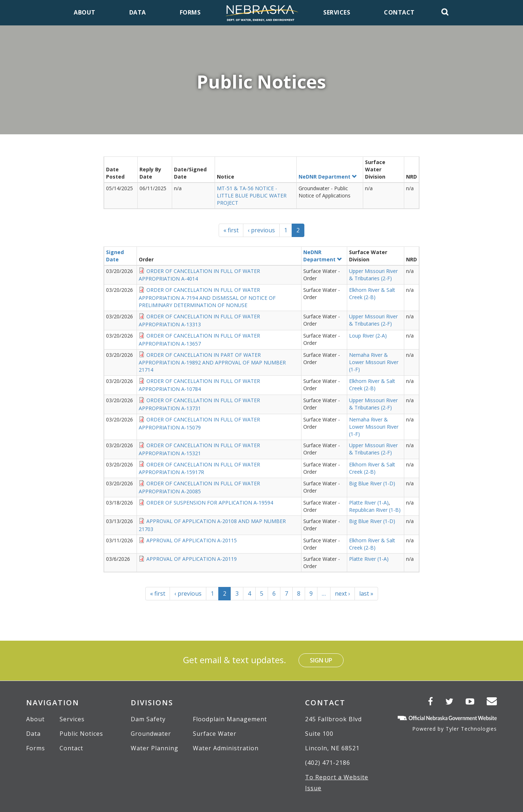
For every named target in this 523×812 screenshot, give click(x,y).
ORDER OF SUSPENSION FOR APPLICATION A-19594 (210, 503)
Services (72, 719)
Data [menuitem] (138, 12)
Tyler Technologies (471, 729)
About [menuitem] (85, 12)
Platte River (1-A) (369, 503)
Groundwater (151, 734)
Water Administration (226, 748)
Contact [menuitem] (399, 12)
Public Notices (81, 734)
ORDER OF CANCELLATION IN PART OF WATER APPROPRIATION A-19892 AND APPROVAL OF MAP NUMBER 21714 (212, 362)
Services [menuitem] (337, 12)
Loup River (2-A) (368, 336)
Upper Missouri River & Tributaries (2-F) (373, 275)
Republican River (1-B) (375, 510)
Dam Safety (148, 719)
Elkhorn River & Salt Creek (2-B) (372, 293)
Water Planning (155, 748)
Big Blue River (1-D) (372, 483)
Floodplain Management (230, 719)
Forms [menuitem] (190, 12)
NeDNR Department (328, 177)
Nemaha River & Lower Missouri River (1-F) (374, 362)
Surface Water (215, 734)
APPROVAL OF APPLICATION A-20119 (192, 559)
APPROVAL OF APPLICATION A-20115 (192, 540)
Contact (71, 748)
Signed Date (115, 256)
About (35, 719)
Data (33, 734)
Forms (36, 748)
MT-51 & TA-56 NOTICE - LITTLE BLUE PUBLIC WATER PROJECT (252, 195)
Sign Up (321, 660)
